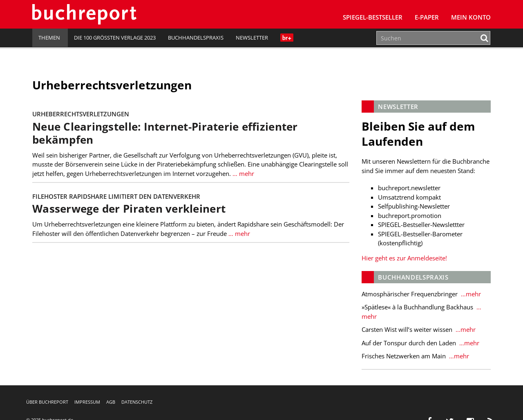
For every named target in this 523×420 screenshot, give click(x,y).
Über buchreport (47, 402)
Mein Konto (471, 17)
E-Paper (427, 17)
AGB (111, 402)
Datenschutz (137, 402)
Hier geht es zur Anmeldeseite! (404, 258)
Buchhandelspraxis (196, 38)
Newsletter (252, 38)
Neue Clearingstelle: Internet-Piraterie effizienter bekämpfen (165, 133)
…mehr (470, 294)
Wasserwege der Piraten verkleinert (129, 209)
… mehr (243, 173)
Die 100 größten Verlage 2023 (115, 38)
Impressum (87, 402)
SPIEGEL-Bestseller (373, 17)
